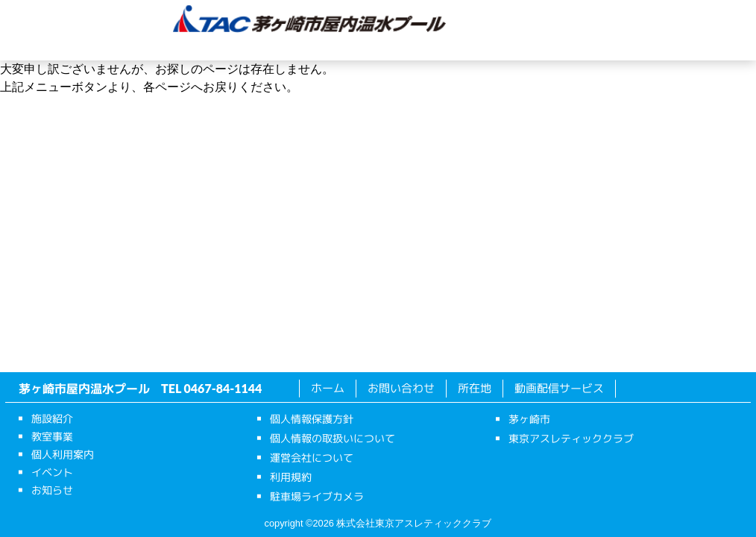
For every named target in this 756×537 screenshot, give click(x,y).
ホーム (65, 47)
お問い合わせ (401, 388)
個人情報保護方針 (312, 419)
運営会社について (312, 458)
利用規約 (291, 477)
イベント (423, 47)
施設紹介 (154, 47)
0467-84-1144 (223, 388)
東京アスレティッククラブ (571, 438)
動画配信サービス (559, 388)
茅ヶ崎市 (529, 419)
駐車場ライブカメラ (317, 496)
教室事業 (244, 47)
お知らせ (512, 47)
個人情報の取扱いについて (333, 438)
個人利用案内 (333, 47)
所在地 (602, 47)
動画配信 (691, 47)
